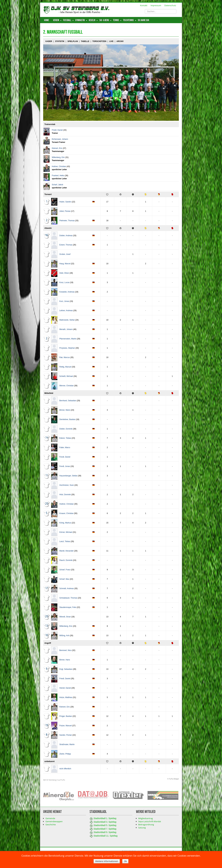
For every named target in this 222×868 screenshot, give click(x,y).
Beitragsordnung (146, 824)
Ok (125, 861)
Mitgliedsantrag (146, 818)
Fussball (67, 20)
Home (47, 20)
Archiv (120, 41)
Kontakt (144, 5)
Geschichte (51, 824)
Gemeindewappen (54, 821)
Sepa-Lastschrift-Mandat (150, 821)
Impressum (156, 5)
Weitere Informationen (107, 861)
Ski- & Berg (104, 20)
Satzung (142, 828)
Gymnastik (80, 20)
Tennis (116, 20)
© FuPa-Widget (173, 779)
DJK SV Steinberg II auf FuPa (54, 780)
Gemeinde (50, 818)
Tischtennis (128, 20)
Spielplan (73, 41)
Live (111, 41)
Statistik (60, 41)
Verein (56, 20)
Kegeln (92, 20)
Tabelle (85, 41)
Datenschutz (170, 5)
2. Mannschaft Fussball (63, 32)
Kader (49, 41)
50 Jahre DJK (143, 20)
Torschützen (99, 41)
